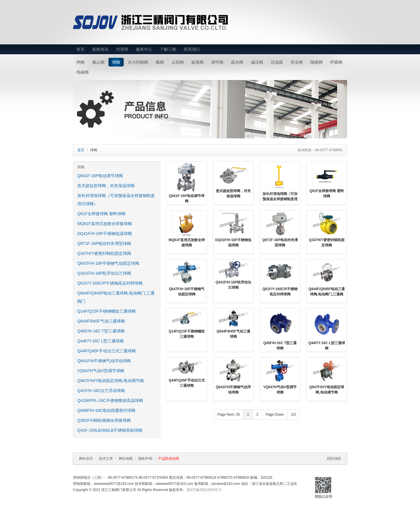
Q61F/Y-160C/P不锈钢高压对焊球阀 (110, 283)
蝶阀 (160, 62)
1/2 (294, 415)
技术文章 (106, 459)
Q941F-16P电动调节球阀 (100, 176)
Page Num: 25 (229, 415)
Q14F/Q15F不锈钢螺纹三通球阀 (106, 311)
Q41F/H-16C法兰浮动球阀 (101, 391)
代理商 (122, 49)
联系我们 (192, 49)
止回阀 (178, 62)
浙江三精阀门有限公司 (164, 22)
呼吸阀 (336, 62)
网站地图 (126, 459)
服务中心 (144, 49)
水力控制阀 (138, 62)
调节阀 (217, 62)
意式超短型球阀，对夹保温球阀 (106, 186)
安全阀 (297, 62)
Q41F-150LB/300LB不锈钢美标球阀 (110, 430)
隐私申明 (145, 459)
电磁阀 (83, 72)
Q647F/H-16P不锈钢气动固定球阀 (108, 263)
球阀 (116, 62)
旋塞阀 (197, 62)
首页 (80, 49)
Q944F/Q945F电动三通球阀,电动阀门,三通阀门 (116, 297)
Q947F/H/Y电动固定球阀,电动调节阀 (111, 381)
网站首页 (86, 459)
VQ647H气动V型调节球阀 (101, 371)
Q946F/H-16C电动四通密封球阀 (106, 410)
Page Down (275, 415)
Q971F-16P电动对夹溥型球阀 (104, 243)
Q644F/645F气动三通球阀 (101, 321)
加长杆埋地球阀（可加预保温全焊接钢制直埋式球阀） (116, 200)
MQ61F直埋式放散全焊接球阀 (105, 224)
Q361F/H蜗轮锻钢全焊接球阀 (104, 420)
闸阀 (80, 62)
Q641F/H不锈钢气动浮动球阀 (104, 361)
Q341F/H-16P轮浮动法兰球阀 (104, 273)
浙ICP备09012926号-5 (204, 490)
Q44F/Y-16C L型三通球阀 (100, 341)
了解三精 (168, 49)
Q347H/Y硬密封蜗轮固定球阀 (104, 253)
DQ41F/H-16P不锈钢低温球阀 (105, 234)
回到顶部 (334, 459)
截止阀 (98, 62)
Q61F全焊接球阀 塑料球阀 (101, 214)
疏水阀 (237, 62)
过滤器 (277, 62)
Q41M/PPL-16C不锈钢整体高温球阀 (110, 400)
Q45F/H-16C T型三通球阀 (101, 331)
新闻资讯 (100, 49)
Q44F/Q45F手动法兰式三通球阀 (106, 351)
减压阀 (257, 62)
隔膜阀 (316, 62)
